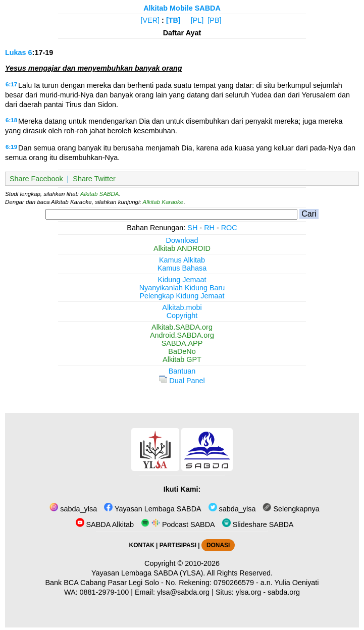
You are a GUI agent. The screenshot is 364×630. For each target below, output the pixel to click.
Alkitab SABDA (100, 194)
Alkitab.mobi (182, 307)
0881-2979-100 (105, 592)
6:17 (11, 84)
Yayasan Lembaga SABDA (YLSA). (148, 573)
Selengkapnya (291, 509)
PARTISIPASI (178, 545)
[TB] (173, 20)
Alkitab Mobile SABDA (182, 8)
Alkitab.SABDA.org (182, 327)
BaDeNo (182, 351)
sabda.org (284, 592)
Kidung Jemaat (182, 280)
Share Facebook (36, 179)
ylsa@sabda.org (183, 592)
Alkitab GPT (182, 359)
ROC (229, 228)
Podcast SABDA (178, 524)
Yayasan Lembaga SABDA (152, 509)
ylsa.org (248, 592)
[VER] (150, 20)
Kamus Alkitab (182, 260)
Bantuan (182, 371)
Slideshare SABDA (258, 524)
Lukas (16, 52)
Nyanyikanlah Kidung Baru (182, 288)
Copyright (182, 316)
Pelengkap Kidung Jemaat (182, 296)
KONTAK (142, 545)
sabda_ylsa (73, 509)
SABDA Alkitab (105, 524)
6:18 (11, 120)
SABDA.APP (182, 343)
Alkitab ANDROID (182, 248)
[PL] (197, 20)
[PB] (214, 20)
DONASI (218, 545)
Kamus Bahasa (182, 268)
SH (192, 228)
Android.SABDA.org (182, 335)
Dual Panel (182, 381)
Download (182, 240)
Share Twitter (94, 179)
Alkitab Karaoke (163, 202)
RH (209, 228)
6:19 (11, 147)
